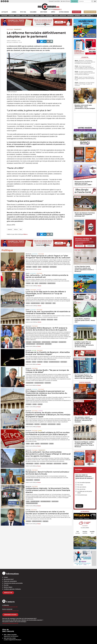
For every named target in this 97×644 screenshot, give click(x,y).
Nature (34, 350)
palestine (37, 444)
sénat (54, 303)
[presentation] (75, 391)
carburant (35, 267)
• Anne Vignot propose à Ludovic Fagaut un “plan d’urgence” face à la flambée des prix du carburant (85, 67)
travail (56, 320)
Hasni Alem (37, 424)
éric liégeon (29, 404)
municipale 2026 (62, 342)
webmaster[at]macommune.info (10, 623)
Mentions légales (8, 587)
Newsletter (8, 593)
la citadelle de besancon (54, 362)
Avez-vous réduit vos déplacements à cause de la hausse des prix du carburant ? (84, 477)
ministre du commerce (37, 521)
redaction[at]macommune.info (10, 607)
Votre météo (85, 512)
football (28, 444)
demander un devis (10, 615)
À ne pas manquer (85, 382)
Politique (10, 29)
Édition (51, 9)
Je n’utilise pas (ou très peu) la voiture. (85, 492)
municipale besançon (31, 344)
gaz (33, 283)
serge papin (45, 521)
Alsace (28, 501)
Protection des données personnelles (13, 583)
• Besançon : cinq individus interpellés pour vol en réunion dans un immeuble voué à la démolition (85, 62)
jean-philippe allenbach (46, 501)
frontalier (35, 404)
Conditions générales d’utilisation (12, 589)
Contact (6, 577)
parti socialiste (48, 344)
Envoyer (79, 506)
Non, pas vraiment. (82, 487)
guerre (40, 267)
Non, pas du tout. (81, 489)
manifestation (44, 424)
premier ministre (43, 283)
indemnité (40, 404)
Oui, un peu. (80, 485)
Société (39, 290)
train (21, 229)
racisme (59, 424)
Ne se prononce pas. (82, 495)
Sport (40, 431)
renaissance (37, 480)
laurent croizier (55, 501)
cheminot (10, 229)
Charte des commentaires (10, 581)
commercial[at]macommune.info (10, 611)
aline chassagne (30, 424)
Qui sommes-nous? (9, 579)
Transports (18, 29)
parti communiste (40, 344)
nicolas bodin (48, 383)
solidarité (51, 444)
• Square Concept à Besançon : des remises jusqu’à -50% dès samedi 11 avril (84, 79)
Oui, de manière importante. (84, 483)
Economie (35, 254)
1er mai (28, 303)
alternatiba (28, 362)
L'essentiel (85, 57)
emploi (43, 303)
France (28, 273)
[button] (92, 1)
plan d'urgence (53, 267)
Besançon (28, 254)
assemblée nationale (35, 303)
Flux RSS (6, 585)
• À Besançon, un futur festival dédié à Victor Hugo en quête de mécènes (84, 84)
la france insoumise (46, 342)
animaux (34, 362)
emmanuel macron (37, 342)
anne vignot (29, 267)
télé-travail (65, 464)
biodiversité (40, 362)
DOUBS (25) (28, 389)
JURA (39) (28, 510)
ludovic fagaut (46, 267)
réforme (16, 229)
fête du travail (48, 303)
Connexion (90, 246)
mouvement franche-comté (32, 503)
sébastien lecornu (51, 283)
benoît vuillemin (30, 480)
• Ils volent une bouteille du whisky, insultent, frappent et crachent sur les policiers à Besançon (85, 73)
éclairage (46, 362)
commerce (43, 320)
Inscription (80, 246)
